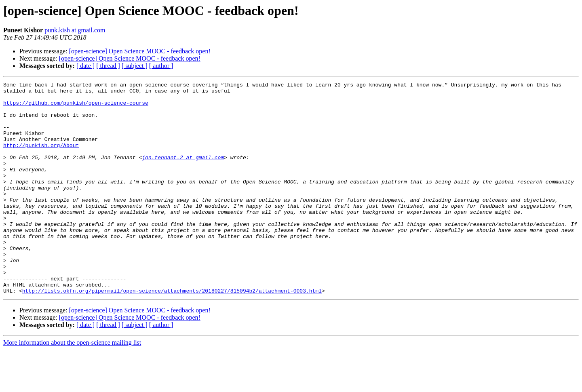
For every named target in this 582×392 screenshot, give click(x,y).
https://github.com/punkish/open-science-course (76, 107)
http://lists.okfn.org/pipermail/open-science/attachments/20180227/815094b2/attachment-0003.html (172, 333)
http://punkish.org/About (41, 158)
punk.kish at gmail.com (75, 30)
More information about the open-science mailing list (72, 385)
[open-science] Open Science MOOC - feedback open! (140, 51)
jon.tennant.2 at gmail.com (183, 173)
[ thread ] (108, 66)
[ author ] (161, 66)
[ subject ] (135, 66)
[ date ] (85, 66)
